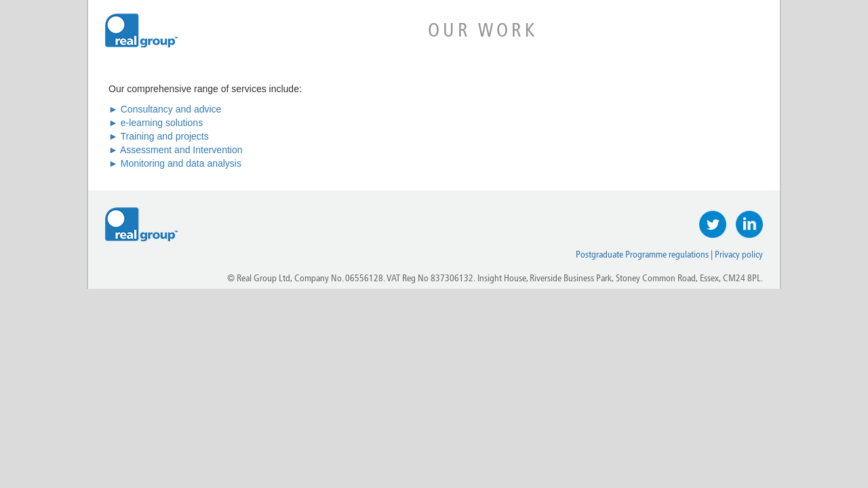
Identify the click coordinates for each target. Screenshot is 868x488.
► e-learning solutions (156, 123)
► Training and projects (159, 136)
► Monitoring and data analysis (175, 163)
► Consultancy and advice (165, 109)
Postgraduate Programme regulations (642, 255)
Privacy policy (739, 255)
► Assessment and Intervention (176, 150)
